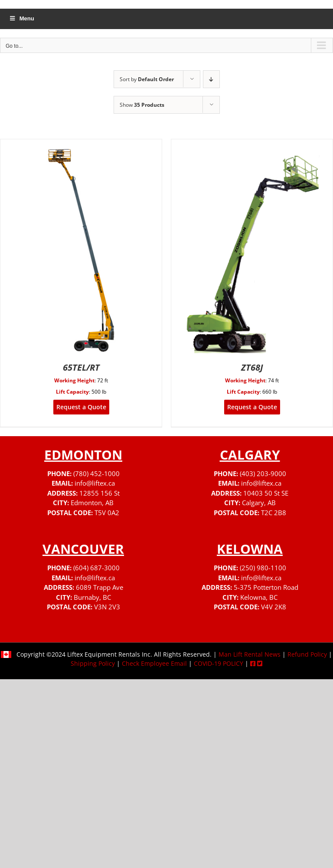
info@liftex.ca (95, 483)
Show (142, 105)
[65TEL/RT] (81, 145)
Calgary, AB (259, 503)
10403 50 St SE (266, 493)
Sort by (147, 79)
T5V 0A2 (107, 513)
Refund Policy (307, 654)
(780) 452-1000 (96, 473)
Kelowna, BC (259, 597)
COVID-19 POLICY (219, 663)
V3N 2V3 (107, 607)
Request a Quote (81, 407)
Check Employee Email (154, 663)
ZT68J (252, 367)
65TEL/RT (81, 367)
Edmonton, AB (92, 503)
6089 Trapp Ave (100, 587)
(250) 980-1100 (263, 568)
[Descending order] (211, 79)
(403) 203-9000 (263, 473)
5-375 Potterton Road (266, 587)
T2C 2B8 (274, 513)
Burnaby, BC (92, 597)
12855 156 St (100, 493)
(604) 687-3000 (96, 568)
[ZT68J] (252, 145)
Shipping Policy (93, 663)
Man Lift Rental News (250, 654)
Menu (21, 18)
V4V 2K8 (274, 607)
